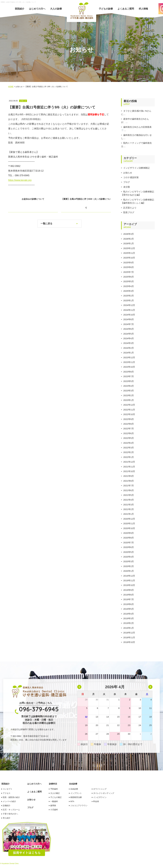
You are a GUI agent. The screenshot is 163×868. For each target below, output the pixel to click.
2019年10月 (129, 585)
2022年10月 (129, 414)
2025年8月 (129, 267)
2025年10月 (129, 258)
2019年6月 (129, 604)
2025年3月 (129, 291)
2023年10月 (129, 367)
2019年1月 (129, 628)
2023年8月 (129, 372)
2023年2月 (129, 395)
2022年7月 (129, 429)
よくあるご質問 (126, 9)
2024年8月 (129, 319)
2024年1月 (129, 353)
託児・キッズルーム (11, 810)
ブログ (127, 182)
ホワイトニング (100, 789)
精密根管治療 (76, 797)
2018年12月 (129, 633)
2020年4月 (129, 557)
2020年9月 (129, 533)
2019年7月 (129, 599)
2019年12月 (129, 576)
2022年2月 (129, 452)
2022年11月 (129, 410)
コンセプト (8, 789)
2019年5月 (129, 609)
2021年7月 (129, 486)
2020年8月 (129, 538)
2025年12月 (129, 248)
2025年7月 (129, 272)
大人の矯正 (55, 793)
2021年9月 (129, 476)
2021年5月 (129, 495)
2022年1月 (129, 457)
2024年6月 (129, 329)
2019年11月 (129, 580)
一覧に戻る (46, 224)
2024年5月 (129, 334)
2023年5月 (129, 381)
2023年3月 (129, 391)
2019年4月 (129, 614)
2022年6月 (129, 433)
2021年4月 (129, 500)
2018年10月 (129, 642)
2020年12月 (129, 519)
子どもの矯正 (56, 797)
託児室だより (130, 208)
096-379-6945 (39, 709)
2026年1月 (129, 243)
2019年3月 (129, 618)
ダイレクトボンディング (104, 793)
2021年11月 (129, 467)
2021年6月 (129, 490)
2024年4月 (129, 338)
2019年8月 (129, 595)
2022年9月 (129, 419)
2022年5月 (129, 438)
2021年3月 (129, 505)
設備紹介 (7, 806)
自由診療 (74, 789)
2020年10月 (129, 528)
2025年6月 (129, 277)
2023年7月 (129, 376)
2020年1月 (129, 571)
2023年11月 (129, 362)
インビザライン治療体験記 (136, 168)
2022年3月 (129, 448)
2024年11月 (129, 310)
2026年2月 (129, 239)
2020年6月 (129, 547)
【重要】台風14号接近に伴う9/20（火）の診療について (89, 203)
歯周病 (53, 806)
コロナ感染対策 (131, 177)
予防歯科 (54, 789)
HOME (11, 87)
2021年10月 (129, 471)
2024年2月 (129, 348)
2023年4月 (129, 386)
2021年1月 (129, 514)
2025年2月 (129, 296)
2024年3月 (129, 343)
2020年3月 (129, 561)
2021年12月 (129, 462)
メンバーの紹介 (9, 801)
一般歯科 (54, 801)
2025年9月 (129, 262)
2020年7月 (129, 542)
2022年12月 (129, 405)
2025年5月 (129, 281)
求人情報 (143, 9)
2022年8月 (129, 424)
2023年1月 (129, 400)
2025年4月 (129, 286)
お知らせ (128, 173)
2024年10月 (129, 315)
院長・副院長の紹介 (11, 797)
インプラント (76, 793)
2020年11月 (129, 523)
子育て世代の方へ (10, 814)
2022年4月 (129, 443)
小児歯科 (54, 810)
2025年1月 (129, 300)
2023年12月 (129, 357)
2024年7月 (129, 324)
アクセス (7, 793)
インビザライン (100, 797)
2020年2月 (129, 566)
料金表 (96, 801)
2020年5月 (129, 552)
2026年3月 (129, 234)
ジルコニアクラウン (79, 806)
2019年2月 (129, 623)
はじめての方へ (37, 9)
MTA (72, 801)
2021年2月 (129, 509)
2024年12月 (129, 305)
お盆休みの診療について (30, 199)
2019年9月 (129, 590)
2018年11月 (129, 637)
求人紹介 (7, 818)
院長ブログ (129, 212)
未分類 (127, 187)
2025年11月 (129, 253)
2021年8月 (129, 481)
